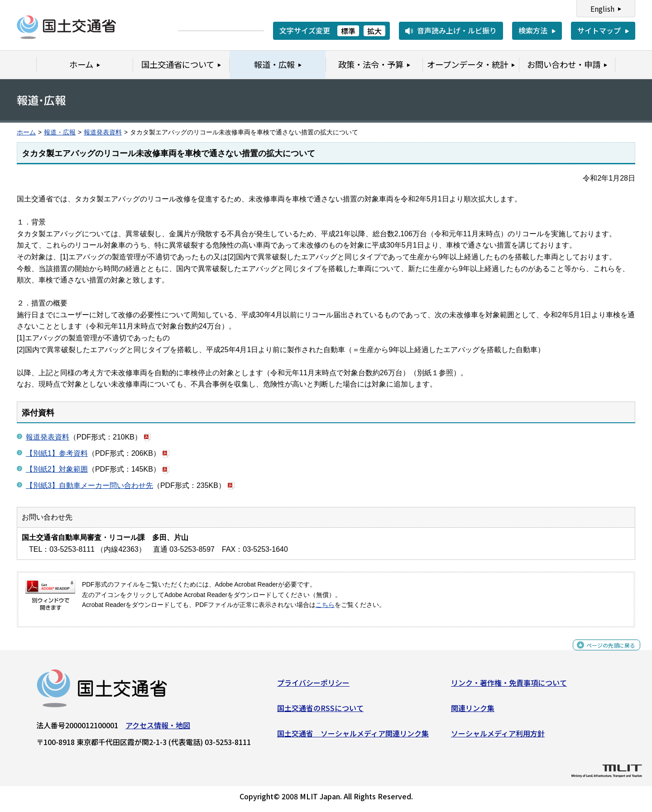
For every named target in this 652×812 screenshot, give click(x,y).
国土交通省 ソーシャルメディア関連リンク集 (353, 736)
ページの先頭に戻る (603, 653)
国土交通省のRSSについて (320, 712)
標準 (348, 31)
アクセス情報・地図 (158, 729)
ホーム (26, 132)
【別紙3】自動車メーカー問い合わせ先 (89, 485)
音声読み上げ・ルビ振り (457, 30)
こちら (325, 605)
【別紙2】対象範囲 (57, 469)
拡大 (374, 31)
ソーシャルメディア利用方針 (498, 736)
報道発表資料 (103, 132)
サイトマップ (599, 30)
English (602, 9)
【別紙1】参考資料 (57, 453)
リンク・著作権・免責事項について (509, 686)
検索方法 (533, 30)
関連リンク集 (473, 712)
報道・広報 (60, 132)
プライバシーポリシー (313, 686)
